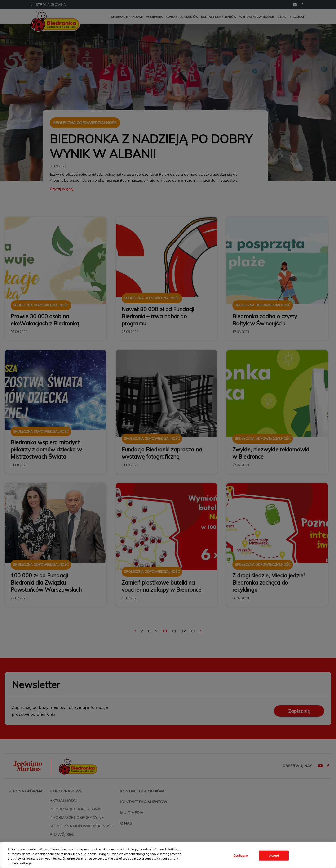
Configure (240, 855)
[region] (168, 855)
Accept (274, 855)
